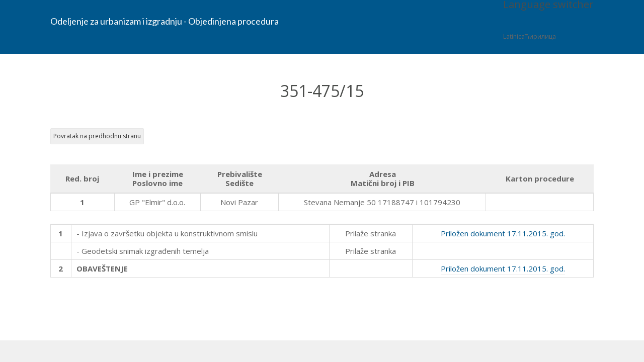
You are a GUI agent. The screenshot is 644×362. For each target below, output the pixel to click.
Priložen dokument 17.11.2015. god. (503, 233)
